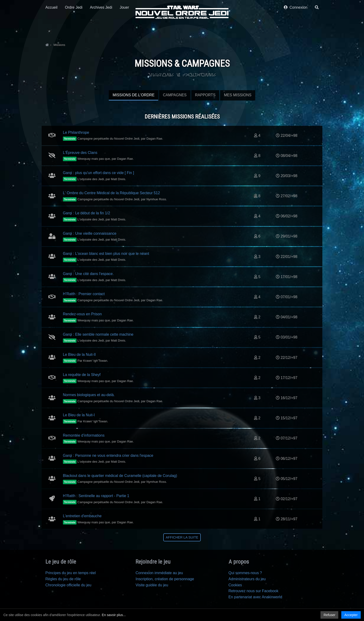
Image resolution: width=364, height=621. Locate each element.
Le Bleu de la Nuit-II (79, 355)
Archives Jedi (101, 30)
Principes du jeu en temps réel (71, 573)
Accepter (351, 615)
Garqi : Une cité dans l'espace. (88, 274)
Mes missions (238, 95)
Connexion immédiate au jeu (159, 573)
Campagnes (175, 95)
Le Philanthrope (76, 132)
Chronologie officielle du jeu (68, 585)
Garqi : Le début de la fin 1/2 (87, 213)
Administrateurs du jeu (247, 579)
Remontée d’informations (84, 435)
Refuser (329, 615)
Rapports (205, 95)
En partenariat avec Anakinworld (255, 597)
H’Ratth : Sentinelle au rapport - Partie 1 (96, 496)
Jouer (124, 30)
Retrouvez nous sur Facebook (253, 591)
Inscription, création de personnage (165, 579)
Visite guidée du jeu (152, 585)
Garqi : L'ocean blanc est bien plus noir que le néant (106, 254)
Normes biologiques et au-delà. (89, 395)
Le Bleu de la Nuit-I (79, 415)
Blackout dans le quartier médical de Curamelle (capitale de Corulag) (120, 476)
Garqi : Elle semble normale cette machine (98, 334)
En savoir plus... (114, 615)
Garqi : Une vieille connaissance (90, 233)
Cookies (235, 585)
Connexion (296, 30)
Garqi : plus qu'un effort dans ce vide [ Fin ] (98, 173)
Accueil (51, 30)
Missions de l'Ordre (133, 95)
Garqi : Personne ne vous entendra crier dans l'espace (108, 456)
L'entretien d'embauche (82, 516)
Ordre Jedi (74, 30)
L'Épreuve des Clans (80, 153)
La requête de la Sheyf (82, 375)
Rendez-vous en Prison (82, 314)
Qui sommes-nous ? (245, 573)
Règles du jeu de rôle (63, 579)
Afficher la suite (182, 537)
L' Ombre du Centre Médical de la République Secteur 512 (111, 193)
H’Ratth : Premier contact (84, 294)
